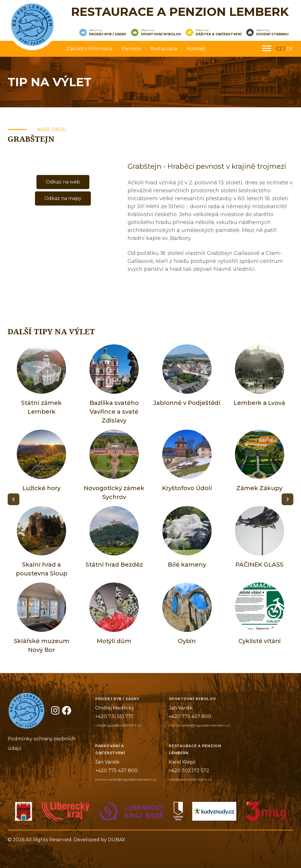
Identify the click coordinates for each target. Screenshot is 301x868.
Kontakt (196, 49)
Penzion (131, 49)
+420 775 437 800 (190, 716)
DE (290, 49)
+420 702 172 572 (189, 771)
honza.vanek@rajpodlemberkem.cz (199, 725)
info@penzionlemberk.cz (190, 779)
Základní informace (89, 49)
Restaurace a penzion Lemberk (180, 12)
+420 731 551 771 (114, 716)
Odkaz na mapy (63, 198)
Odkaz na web (63, 182)
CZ (279, 49)
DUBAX (117, 840)
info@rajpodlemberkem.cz (118, 725)
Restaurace (164, 49)
